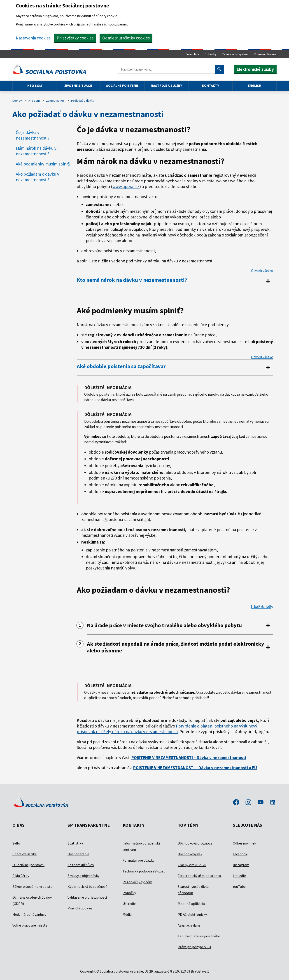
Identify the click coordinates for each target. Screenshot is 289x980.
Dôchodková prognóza (195, 843)
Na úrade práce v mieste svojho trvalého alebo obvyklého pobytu (164, 625)
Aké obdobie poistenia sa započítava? (121, 366)
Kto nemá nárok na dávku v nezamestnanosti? (132, 280)
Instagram (241, 865)
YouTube (239, 886)
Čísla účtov (21, 876)
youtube (261, 803)
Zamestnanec (55, 101)
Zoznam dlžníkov (265, 54)
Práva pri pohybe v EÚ (194, 947)
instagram (248, 803)
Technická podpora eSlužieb (144, 871)
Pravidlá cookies (80, 908)
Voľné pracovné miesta (30, 925)
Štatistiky (75, 843)
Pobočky (211, 54)
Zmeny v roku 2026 (192, 865)
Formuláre (192, 54)
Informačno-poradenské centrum (142, 846)
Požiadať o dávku (83, 101)
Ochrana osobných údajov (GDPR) (32, 900)
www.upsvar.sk (126, 186)
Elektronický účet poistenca (199, 876)
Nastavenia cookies (33, 38)
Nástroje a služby (166, 86)
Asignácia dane (189, 925)
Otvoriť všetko (262, 271)
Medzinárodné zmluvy (29, 914)
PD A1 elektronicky (192, 914)
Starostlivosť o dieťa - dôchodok (194, 890)
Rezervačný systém (235, 54)
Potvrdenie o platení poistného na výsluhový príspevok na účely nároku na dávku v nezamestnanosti (167, 729)
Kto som (35, 86)
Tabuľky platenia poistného (199, 936)
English (255, 86)
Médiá (127, 914)
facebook (236, 803)
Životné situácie (78, 86)
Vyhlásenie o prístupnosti (87, 897)
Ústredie (129, 904)
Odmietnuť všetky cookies (126, 38)
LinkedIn (239, 876)
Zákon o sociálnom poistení (34, 886)
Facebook (240, 854)
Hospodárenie (78, 854)
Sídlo (16, 843)
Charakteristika (24, 854)
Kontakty (211, 86)
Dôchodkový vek (190, 854)
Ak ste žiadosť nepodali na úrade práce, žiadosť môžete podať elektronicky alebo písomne (176, 647)
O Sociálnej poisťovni (28, 865)
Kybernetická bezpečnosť (87, 886)
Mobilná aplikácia (191, 904)
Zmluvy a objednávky (83, 876)
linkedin (273, 803)
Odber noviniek (244, 843)
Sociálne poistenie (122, 86)
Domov (17, 101)
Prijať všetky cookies (75, 38)
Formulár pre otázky (138, 860)
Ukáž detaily (262, 607)
